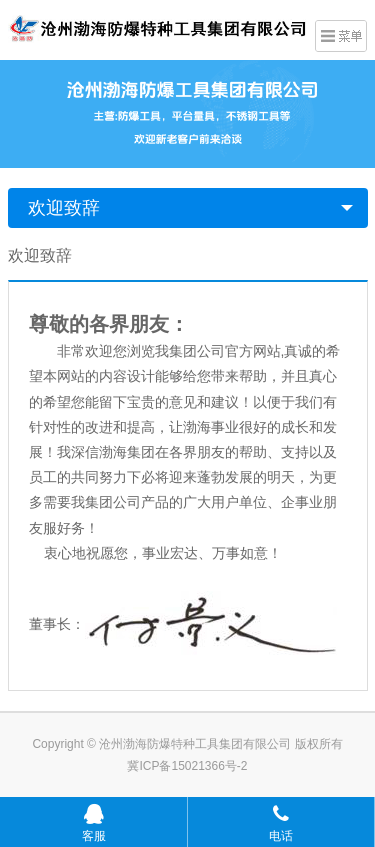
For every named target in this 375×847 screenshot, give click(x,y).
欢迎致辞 (64, 208)
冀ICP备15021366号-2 (187, 766)
